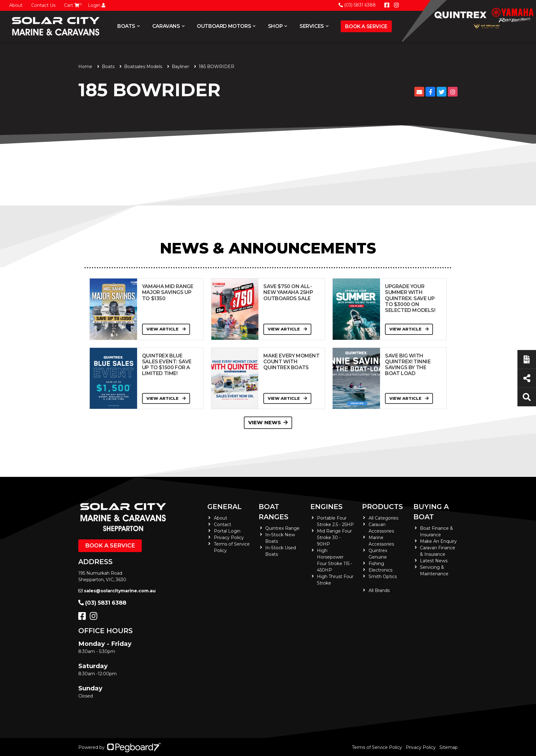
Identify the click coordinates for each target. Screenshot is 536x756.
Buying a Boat (431, 512)
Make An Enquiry (438, 541)
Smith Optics (383, 577)
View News (268, 423)
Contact (223, 525)
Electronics (380, 570)
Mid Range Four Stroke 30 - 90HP (334, 538)
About (16, 5)
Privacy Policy (229, 538)
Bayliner (180, 67)
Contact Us (43, 5)
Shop (275, 26)
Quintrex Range (282, 528)
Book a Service (366, 26)
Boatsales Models (143, 67)
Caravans (166, 26)
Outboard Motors (224, 26)
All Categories (383, 518)
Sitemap (449, 747)
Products (383, 507)
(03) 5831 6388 (357, 5)
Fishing (376, 564)
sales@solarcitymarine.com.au (117, 591)
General (225, 507)
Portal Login (227, 531)
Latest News (434, 561)
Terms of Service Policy (377, 747)
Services (312, 26)
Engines (326, 507)
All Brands (379, 590)
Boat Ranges (274, 512)
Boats (126, 26)
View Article (166, 329)
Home (85, 67)
